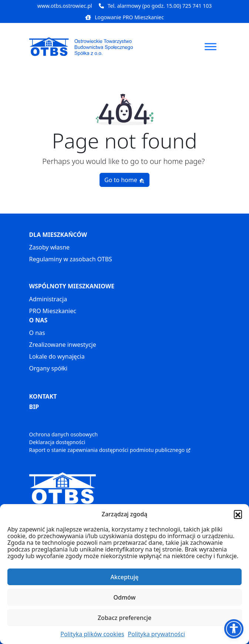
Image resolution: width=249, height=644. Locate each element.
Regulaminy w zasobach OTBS (71, 259)
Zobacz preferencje (124, 618)
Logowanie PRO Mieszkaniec (124, 17)
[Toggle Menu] (211, 46)
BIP (34, 407)
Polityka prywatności (157, 634)
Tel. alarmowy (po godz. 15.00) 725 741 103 (155, 6)
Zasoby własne (50, 247)
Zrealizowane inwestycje (63, 345)
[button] (238, 514)
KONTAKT (43, 396)
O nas (37, 333)
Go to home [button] (124, 180)
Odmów (125, 597)
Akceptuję (124, 577)
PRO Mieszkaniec (53, 311)
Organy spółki (48, 368)
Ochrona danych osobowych (64, 434)
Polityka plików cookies (92, 634)
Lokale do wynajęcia (57, 356)
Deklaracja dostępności (57, 442)
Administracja (48, 299)
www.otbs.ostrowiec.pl (65, 6)
